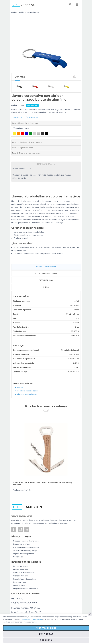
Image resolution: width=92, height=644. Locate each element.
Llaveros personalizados (27, 394)
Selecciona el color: (21, 128)
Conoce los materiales (22, 544)
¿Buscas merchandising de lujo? (25, 550)
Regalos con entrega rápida (24, 554)
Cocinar (14, 12)
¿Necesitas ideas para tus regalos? (26, 547)
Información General (46, 267)
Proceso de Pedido (20, 569)
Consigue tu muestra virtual (24, 573)
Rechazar (46, 640)
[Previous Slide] (73, 76)
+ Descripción (17, 117)
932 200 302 (18, 599)
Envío (46, 287)
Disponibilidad (46, 280)
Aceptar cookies (46, 628)
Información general (21, 566)
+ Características (31, 117)
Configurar (46, 634)
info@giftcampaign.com (24, 603)
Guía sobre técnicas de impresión (26, 541)
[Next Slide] (76, 76)
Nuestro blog (18, 557)
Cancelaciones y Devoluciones (25, 579)
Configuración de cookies (31, 619)
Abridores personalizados (29, 12)
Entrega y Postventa (21, 576)
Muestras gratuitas (20, 585)
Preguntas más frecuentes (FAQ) (25, 589)
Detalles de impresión (46, 273)
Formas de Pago (19, 582)
